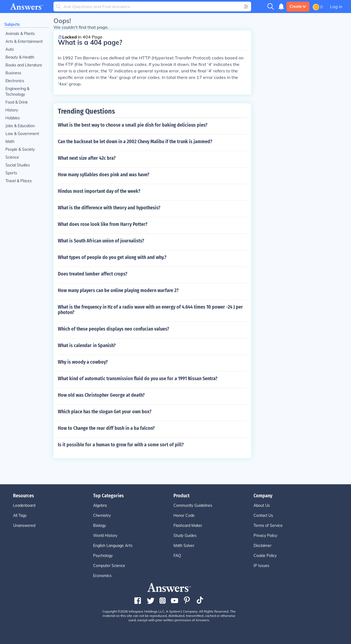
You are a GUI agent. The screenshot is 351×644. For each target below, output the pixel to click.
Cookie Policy (265, 556)
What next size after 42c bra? (87, 158)
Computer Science (109, 566)
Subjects (12, 24)
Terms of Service (268, 526)
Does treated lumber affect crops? (93, 274)
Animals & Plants (20, 34)
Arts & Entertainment (24, 41)
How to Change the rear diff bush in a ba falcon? (106, 428)
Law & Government (22, 134)
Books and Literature (24, 65)
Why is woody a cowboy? (83, 362)
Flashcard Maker (188, 526)
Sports (11, 173)
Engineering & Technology (17, 92)
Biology (99, 526)
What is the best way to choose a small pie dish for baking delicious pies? (133, 125)
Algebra (100, 505)
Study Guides (185, 536)
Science (12, 157)
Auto (10, 49)
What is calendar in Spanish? (87, 345)
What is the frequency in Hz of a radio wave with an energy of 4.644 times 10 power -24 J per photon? (150, 310)
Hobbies (13, 118)
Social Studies (18, 165)
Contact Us (263, 515)
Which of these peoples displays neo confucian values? (113, 329)
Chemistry (102, 515)
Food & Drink (17, 102)
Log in (336, 7)
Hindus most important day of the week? (99, 191)
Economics (102, 576)
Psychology (103, 556)
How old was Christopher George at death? (101, 395)
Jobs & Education (20, 126)
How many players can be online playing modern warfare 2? (118, 290)
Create (298, 7)
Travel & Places (19, 181)
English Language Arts (113, 546)
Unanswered (24, 526)
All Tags (20, 515)
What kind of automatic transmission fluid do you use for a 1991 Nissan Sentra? (138, 379)
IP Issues (261, 566)
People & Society (20, 149)
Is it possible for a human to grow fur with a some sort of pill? (121, 445)
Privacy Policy (265, 536)
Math (10, 142)
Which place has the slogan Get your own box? (105, 412)
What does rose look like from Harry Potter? (103, 224)
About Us (262, 505)
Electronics (15, 81)
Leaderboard (24, 505)
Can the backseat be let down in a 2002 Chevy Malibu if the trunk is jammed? (135, 142)
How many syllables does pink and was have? (104, 175)
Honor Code (184, 515)
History (12, 110)
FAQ (177, 556)
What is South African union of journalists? (101, 241)
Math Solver (184, 546)
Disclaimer (263, 546)
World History (105, 536)
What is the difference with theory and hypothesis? (109, 208)
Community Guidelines (193, 505)
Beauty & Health (20, 57)
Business (13, 73)
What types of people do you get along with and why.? (112, 257)
